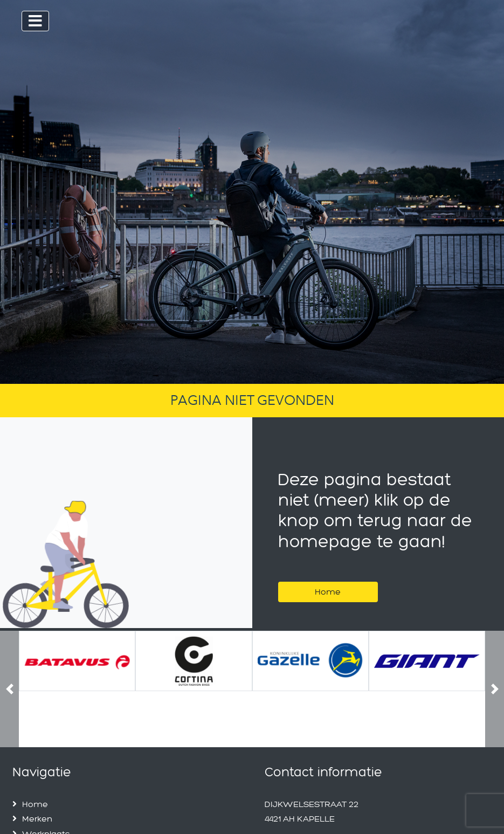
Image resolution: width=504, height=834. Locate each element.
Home (328, 592)
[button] (9, 689)
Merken (37, 819)
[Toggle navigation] (35, 21)
